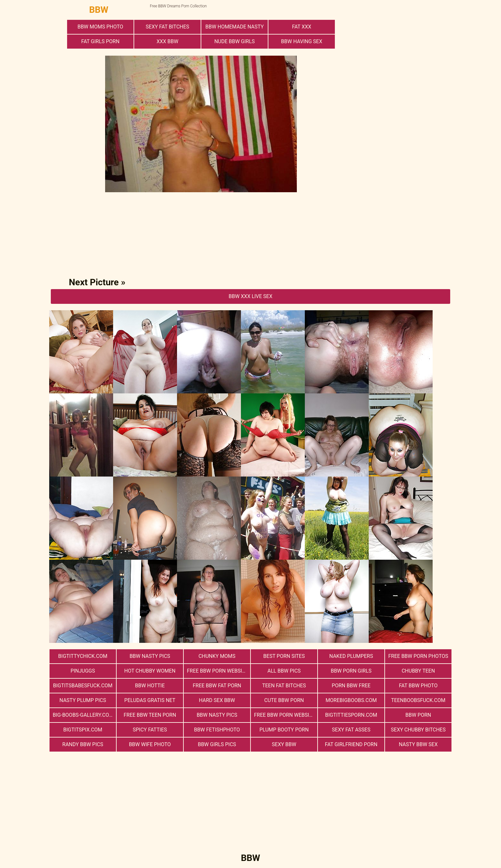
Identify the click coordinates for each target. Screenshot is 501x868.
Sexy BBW (284, 744)
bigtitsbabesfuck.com (83, 686)
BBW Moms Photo (100, 27)
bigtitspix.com (83, 730)
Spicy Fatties (150, 730)
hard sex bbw (217, 700)
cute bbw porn (284, 700)
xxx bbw (167, 41)
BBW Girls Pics (217, 744)
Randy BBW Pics (83, 744)
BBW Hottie (150, 686)
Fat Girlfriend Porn (351, 744)
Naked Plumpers (351, 656)
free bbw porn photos (418, 656)
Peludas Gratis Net (150, 700)
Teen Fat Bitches (284, 686)
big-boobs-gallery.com (83, 715)
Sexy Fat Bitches (167, 27)
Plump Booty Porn (284, 730)
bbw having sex (302, 41)
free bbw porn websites (219, 671)
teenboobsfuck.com (418, 700)
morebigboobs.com (351, 700)
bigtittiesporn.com (351, 715)
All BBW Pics (284, 671)
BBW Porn (418, 715)
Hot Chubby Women (150, 671)
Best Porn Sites (284, 656)
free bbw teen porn (150, 715)
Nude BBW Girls (235, 41)
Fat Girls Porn (100, 41)
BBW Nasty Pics (150, 656)
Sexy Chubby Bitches (418, 730)
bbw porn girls (351, 671)
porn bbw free (351, 686)
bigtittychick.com (83, 656)
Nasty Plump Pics (83, 700)
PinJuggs (83, 671)
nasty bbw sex (418, 744)
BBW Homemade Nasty (235, 27)
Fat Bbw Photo (418, 686)
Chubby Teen (418, 671)
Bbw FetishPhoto (217, 730)
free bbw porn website (285, 715)
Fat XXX (302, 27)
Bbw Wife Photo (150, 744)
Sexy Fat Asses (351, 730)
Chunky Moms (217, 656)
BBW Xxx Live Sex (250, 296)
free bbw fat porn (217, 686)
